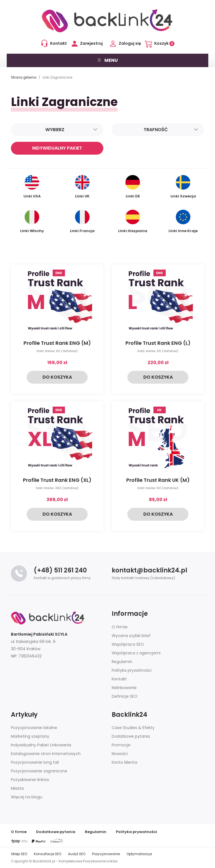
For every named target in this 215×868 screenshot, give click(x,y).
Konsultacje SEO (48, 854)
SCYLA (61, 634)
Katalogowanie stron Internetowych (46, 754)
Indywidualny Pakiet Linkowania (41, 745)
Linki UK (82, 187)
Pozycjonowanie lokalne (34, 728)
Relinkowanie (124, 688)
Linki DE (133, 187)
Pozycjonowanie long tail (35, 762)
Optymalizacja (139, 854)
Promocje (121, 745)
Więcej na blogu (27, 797)
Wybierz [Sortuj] (72, 130)
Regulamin (122, 662)
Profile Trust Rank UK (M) (158, 480)
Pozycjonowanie (106, 854)
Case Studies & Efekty (133, 728)
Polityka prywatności (132, 670)
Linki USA (32, 187)
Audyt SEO (77, 854)
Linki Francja (82, 222)
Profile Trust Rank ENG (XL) (57, 480)
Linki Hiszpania (133, 222)
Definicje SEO (125, 696)
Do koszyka (57, 377)
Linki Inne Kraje (183, 222)
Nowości (120, 754)
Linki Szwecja (183, 187)
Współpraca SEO (128, 644)
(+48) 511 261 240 (60, 570)
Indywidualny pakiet (57, 148)
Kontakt (119, 679)
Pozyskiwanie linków (30, 780)
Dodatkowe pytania (131, 736)
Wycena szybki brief (131, 636)
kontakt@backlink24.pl (149, 570)
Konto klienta (124, 762)
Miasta (17, 788)
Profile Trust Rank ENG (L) (158, 343)
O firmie (120, 627)
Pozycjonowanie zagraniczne (39, 771)
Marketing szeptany (30, 736)
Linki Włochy (32, 222)
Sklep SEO (19, 854)
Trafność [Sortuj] (171, 130)
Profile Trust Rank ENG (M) (57, 343)
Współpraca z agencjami (136, 653)
